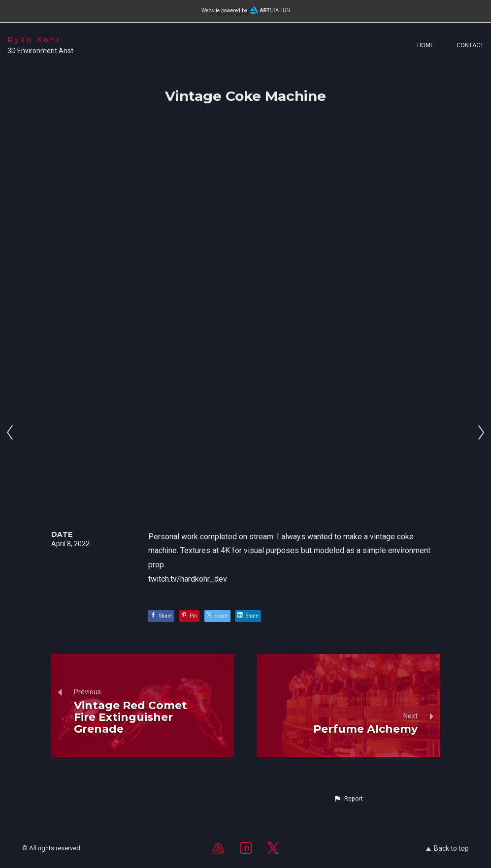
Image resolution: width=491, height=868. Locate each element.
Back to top (447, 848)
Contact (470, 45)
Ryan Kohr (34, 40)
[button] (348, 799)
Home (426, 45)
